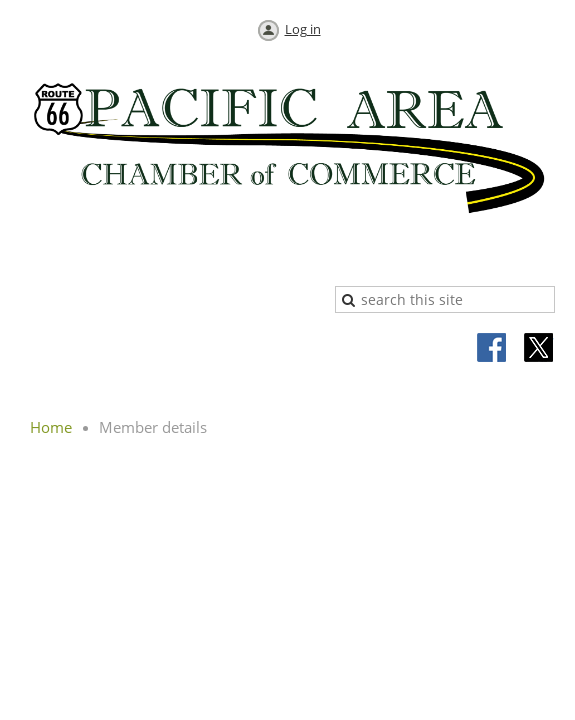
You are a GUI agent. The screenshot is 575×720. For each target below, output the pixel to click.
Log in (303, 29)
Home (51, 427)
